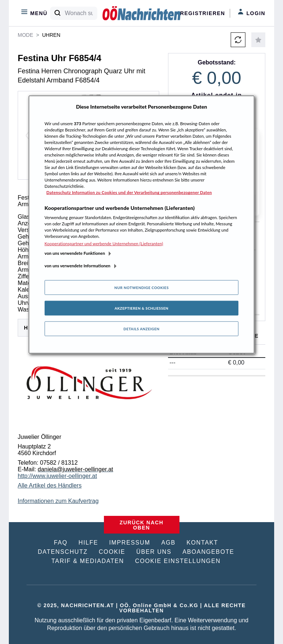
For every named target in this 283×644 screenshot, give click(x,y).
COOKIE (112, 552)
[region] (141, 225)
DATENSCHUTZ (63, 552)
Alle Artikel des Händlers (50, 485)
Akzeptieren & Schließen (141, 308)
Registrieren (203, 13)
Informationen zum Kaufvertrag (58, 501)
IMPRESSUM (130, 543)
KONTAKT (202, 543)
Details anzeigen (141, 329)
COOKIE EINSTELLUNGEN (178, 561)
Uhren (51, 35)
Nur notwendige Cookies (141, 288)
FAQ (61, 543)
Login (251, 13)
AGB (169, 543)
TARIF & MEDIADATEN (88, 561)
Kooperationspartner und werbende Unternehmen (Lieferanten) (104, 244)
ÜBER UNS (154, 552)
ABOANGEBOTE (208, 552)
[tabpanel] (88, 413)
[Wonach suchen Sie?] (81, 13)
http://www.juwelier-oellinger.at (57, 476)
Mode (25, 35)
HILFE (88, 543)
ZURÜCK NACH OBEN (142, 525)
